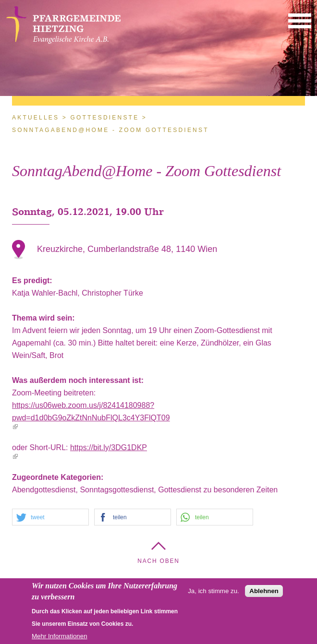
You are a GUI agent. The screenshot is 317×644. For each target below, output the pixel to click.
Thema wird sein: (44, 318)
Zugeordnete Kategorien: (59, 477)
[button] (300, 20)
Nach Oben (158, 561)
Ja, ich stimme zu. (213, 593)
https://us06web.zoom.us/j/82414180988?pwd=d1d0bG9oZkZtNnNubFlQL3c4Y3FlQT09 (91, 415)
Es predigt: (33, 280)
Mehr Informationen (60, 638)
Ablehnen (264, 593)
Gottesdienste (104, 118)
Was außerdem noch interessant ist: (79, 380)
